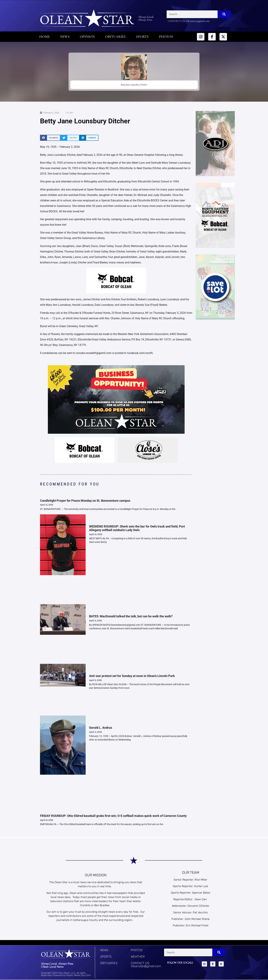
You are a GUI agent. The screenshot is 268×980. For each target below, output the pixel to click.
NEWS (104, 950)
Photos (166, 37)
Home (45, 37)
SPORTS (106, 957)
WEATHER (138, 957)
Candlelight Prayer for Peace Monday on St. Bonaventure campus (85, 501)
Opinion (87, 37)
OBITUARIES (109, 963)
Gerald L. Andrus (101, 728)
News (65, 37)
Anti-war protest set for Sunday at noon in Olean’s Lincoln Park (132, 676)
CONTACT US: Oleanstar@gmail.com (146, 965)
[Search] (224, 14)
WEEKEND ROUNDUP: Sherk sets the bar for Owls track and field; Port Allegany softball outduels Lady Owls (137, 528)
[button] (50, 138)
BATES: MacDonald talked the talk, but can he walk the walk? (131, 616)
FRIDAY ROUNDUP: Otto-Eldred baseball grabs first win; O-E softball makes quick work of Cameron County (114, 816)
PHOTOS (137, 950)
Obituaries (115, 37)
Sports (142, 37)
